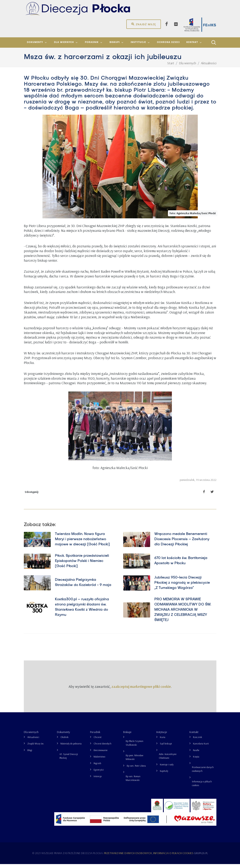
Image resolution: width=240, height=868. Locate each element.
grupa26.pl (201, 857)
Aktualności (33, 741)
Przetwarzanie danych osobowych (203, 773)
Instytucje (162, 736)
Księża (196, 760)
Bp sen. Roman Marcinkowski (133, 782)
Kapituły (164, 775)
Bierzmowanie (101, 754)
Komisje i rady (167, 768)
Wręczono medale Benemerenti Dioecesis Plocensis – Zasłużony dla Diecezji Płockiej (182, 543)
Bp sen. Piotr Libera (136, 770)
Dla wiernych (31, 736)
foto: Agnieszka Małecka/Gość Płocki (193, 217)
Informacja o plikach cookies (202, 787)
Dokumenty (63, 736)
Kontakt (194, 736)
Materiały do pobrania (71, 747)
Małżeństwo (99, 760)
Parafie (196, 754)
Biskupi (127, 736)
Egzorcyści (99, 774)
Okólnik (65, 741)
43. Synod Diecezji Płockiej (69, 760)
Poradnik (95, 736)
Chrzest (98, 741)
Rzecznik (198, 741)
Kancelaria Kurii (201, 747)
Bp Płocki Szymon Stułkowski (134, 747)
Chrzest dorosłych (103, 747)
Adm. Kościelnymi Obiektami (168, 760)
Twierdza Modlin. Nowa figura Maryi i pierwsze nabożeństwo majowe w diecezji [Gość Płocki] (82, 543)
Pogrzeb (97, 767)
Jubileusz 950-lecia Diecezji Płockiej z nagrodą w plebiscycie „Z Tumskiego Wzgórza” (182, 587)
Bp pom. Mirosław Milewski (134, 761)
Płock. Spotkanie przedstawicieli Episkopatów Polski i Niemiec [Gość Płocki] (82, 565)
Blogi (30, 754)
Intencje (98, 780)
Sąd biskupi (166, 747)
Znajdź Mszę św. (36, 747)
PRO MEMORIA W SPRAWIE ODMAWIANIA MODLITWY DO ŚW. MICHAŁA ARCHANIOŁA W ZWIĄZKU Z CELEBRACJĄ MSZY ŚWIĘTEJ (182, 614)
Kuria (163, 741)
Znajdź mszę (144, 24)
